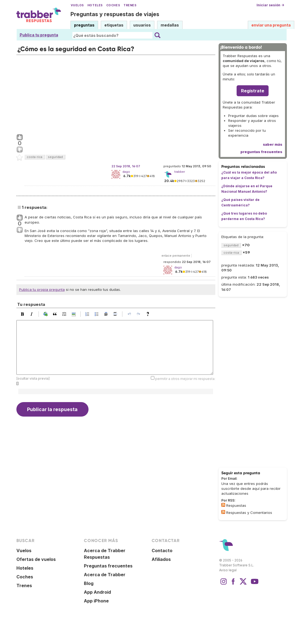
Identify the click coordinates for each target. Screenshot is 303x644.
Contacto (162, 551)
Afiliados (161, 559)
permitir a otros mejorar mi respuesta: (185, 378)
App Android (97, 592)
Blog (89, 583)
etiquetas (114, 25)
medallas (170, 25)
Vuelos (77, 5)
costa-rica (35, 157)
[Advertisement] (116, 93)
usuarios (142, 25)
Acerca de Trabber (105, 575)
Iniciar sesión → (270, 5)
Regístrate (253, 91)
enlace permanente (176, 256)
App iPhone (96, 601)
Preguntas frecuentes (108, 566)
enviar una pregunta (271, 25)
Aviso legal (228, 570)
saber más (273, 144)
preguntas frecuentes (261, 152)
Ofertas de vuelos (36, 559)
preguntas (84, 25)
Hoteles (95, 5)
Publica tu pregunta (39, 35)
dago (126, 172)
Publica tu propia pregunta (42, 289)
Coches (113, 5)
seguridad (55, 157)
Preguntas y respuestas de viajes (115, 14)
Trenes (130, 5)
